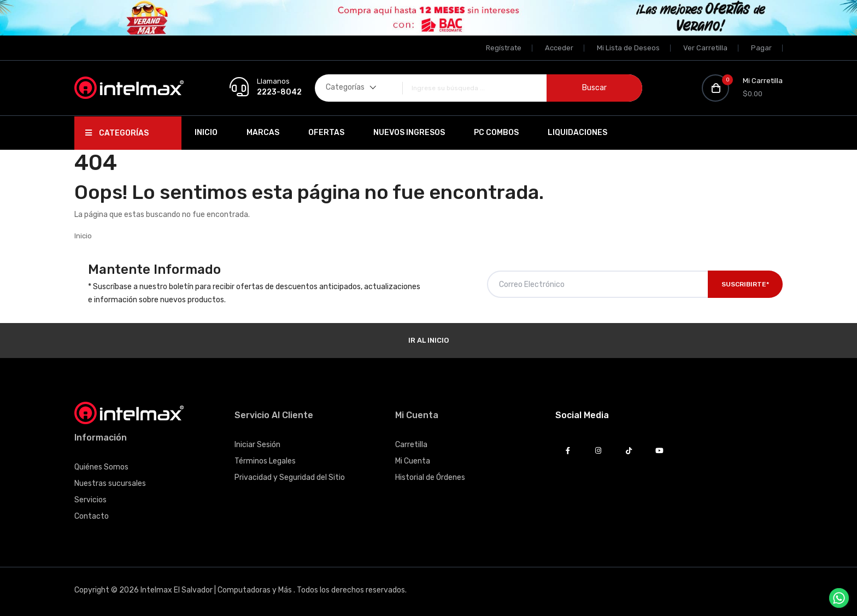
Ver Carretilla (705, 48)
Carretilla (411, 445)
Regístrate (504, 48)
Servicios (90, 500)
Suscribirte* (745, 284)
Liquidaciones (577, 133)
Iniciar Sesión (257, 445)
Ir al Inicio (428, 340)
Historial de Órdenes (430, 477)
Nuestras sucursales (110, 483)
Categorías (117, 133)
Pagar (761, 48)
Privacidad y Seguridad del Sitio (290, 477)
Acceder (559, 48)
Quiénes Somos (101, 467)
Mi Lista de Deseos (628, 48)
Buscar (594, 88)
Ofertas (326, 133)
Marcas (263, 133)
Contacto (92, 516)
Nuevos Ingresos (409, 133)
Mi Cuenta (413, 461)
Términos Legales (265, 461)
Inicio (206, 133)
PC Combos (496, 133)
